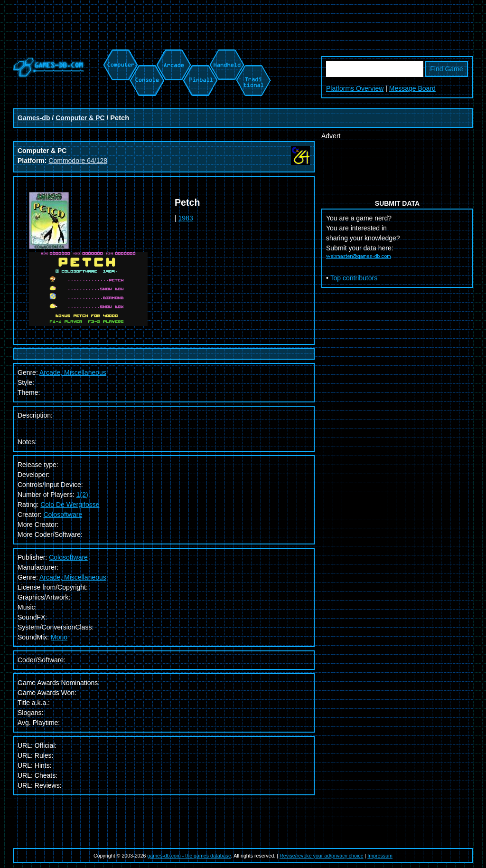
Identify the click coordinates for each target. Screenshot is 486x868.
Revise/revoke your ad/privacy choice (322, 856)
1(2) (82, 495)
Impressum (380, 856)
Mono (59, 637)
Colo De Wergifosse (70, 505)
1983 (186, 218)
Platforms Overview (355, 88)
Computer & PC (80, 118)
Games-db (34, 118)
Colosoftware (63, 515)
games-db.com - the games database (189, 856)
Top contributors (354, 278)
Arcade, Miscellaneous (73, 577)
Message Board (412, 88)
